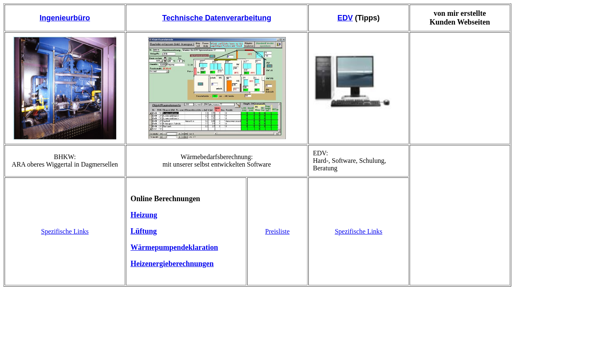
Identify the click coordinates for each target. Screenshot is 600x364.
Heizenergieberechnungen (172, 264)
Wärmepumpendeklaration (174, 247)
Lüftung (144, 231)
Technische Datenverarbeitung (217, 18)
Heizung (144, 215)
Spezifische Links (65, 231)
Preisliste (277, 231)
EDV (345, 18)
